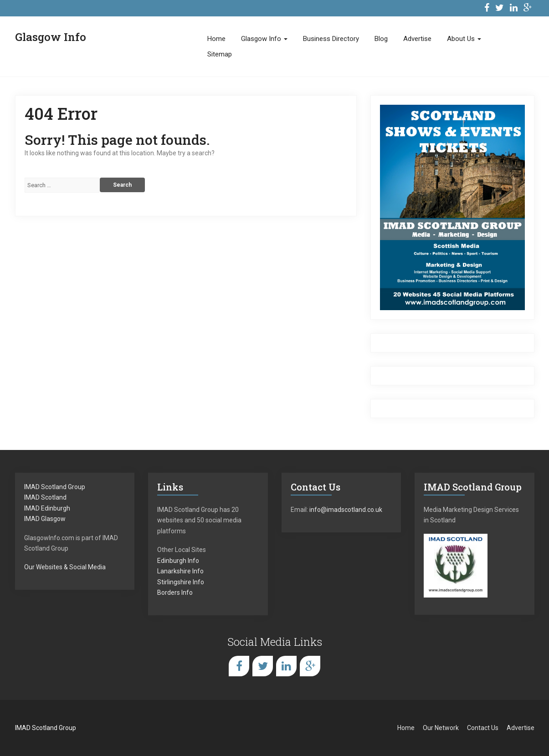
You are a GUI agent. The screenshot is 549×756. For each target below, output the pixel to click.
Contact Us (483, 728)
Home (216, 39)
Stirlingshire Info (181, 582)
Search (122, 185)
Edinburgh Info (178, 561)
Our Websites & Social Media (65, 567)
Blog (381, 39)
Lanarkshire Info (180, 571)
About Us (464, 39)
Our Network (441, 728)
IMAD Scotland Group (55, 487)
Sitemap (220, 54)
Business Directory (331, 39)
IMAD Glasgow (45, 519)
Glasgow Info (264, 39)
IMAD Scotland (45, 497)
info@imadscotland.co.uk (346, 510)
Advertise (417, 39)
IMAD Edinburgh (47, 508)
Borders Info (175, 593)
